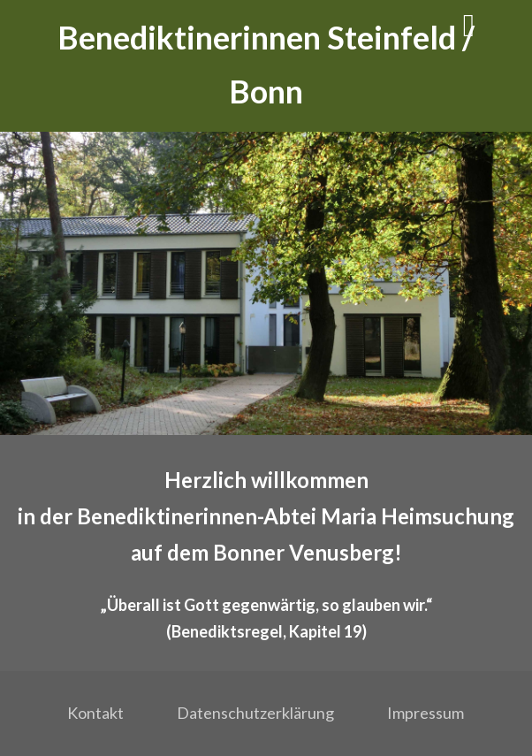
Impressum (426, 713)
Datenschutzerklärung (255, 713)
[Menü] (469, 24)
